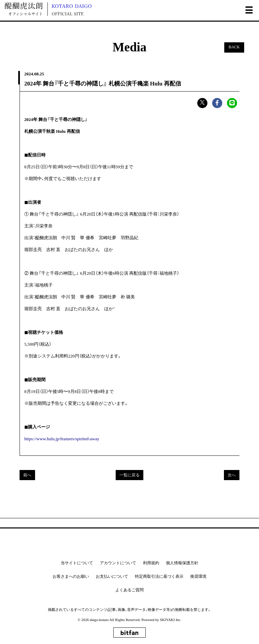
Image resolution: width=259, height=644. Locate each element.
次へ (232, 475)
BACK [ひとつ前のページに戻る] (234, 47)
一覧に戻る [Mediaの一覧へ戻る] (129, 475)
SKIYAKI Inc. (171, 620)
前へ (27, 475)
